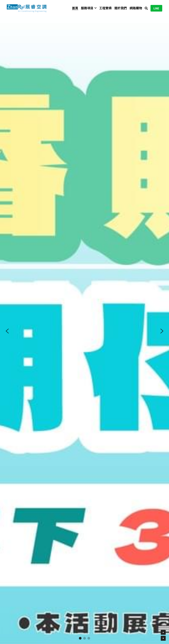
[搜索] (146, 8)
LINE (156, 8)
